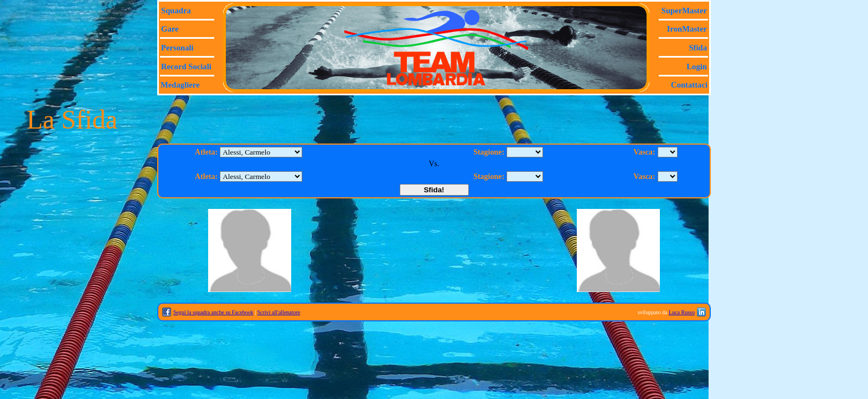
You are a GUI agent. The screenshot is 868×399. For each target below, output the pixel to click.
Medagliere (180, 85)
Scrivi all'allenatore (279, 312)
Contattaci (689, 85)
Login (697, 66)
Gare (170, 29)
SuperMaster (684, 11)
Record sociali (186, 66)
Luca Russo (682, 312)
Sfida (698, 48)
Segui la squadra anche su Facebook (213, 312)
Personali (177, 48)
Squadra (176, 11)
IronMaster (687, 29)
